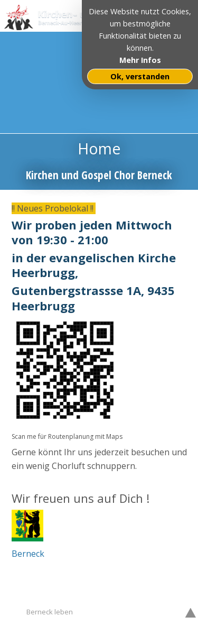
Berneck (28, 554)
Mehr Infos (140, 60)
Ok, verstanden (140, 76)
